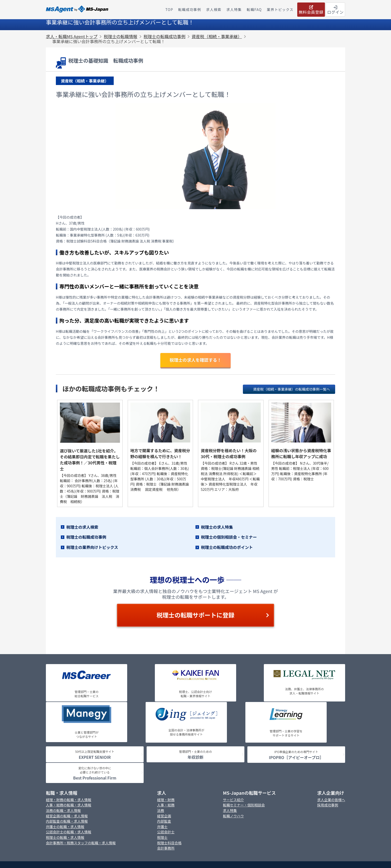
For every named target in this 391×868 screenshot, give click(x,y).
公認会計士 (166, 773)
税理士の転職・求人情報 (65, 778)
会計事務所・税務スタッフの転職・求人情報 (81, 783)
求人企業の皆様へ (331, 740)
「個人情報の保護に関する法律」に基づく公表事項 (296, 812)
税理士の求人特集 (217, 527)
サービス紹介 (233, 740)
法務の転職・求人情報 (63, 751)
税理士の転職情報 (120, 36)
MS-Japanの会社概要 (74, 812)
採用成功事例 (328, 746)
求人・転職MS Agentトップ (72, 36)
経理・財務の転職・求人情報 (69, 740)
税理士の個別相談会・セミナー (229, 538)
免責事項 (246, 812)
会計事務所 (166, 789)
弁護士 (162, 767)
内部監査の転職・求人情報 (67, 762)
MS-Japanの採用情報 (113, 812)
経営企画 (164, 756)
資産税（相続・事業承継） (217, 36)
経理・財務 (166, 740)
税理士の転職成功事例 (165, 36)
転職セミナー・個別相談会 (244, 746)
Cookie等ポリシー (218, 812)
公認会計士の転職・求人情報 (69, 773)
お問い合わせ (147, 812)
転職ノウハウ (233, 756)
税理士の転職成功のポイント (227, 548)
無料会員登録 (311, 9)
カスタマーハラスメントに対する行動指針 (162, 819)
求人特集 (230, 751)
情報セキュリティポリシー (218, 819)
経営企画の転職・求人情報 (67, 756)
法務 (161, 751)
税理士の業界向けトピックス (92, 548)
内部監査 (164, 762)
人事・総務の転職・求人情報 (69, 746)
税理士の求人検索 (82, 527)
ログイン (336, 9)
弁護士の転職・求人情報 (65, 767)
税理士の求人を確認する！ (195, 360)
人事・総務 (166, 746)
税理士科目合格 (169, 783)
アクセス (252, 819)
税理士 (162, 778)
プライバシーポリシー (181, 812)
